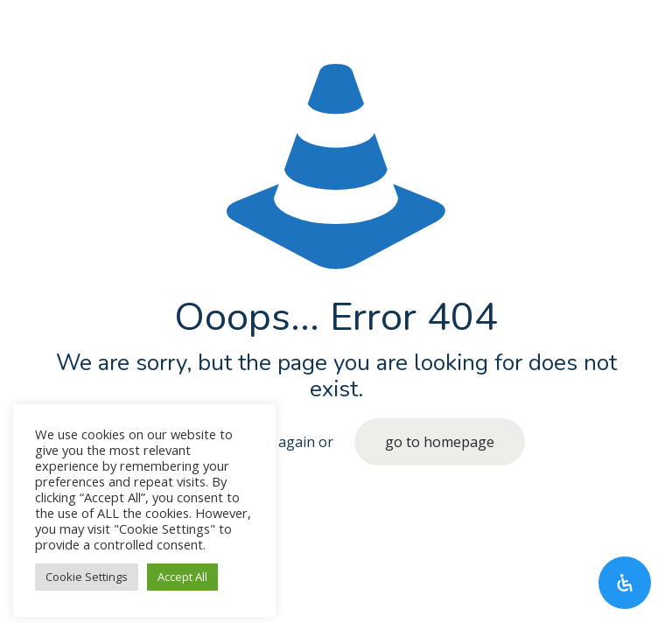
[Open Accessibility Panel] (625, 583)
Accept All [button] (182, 577)
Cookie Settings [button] (87, 577)
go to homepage (440, 442)
